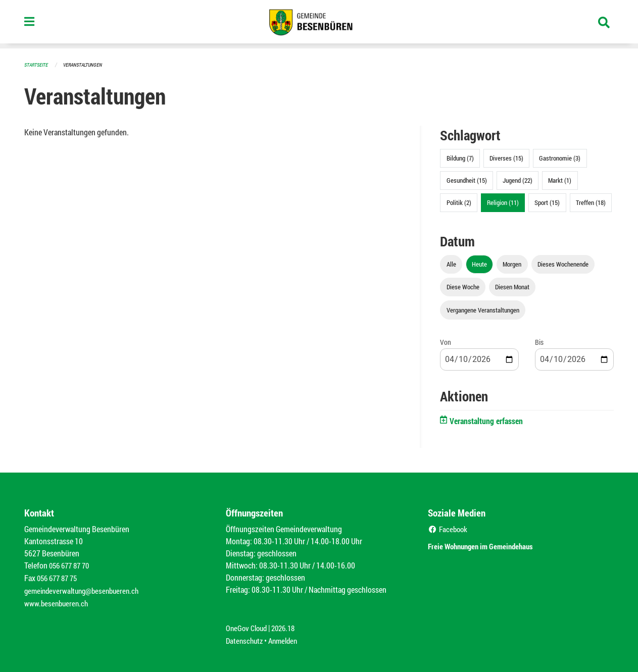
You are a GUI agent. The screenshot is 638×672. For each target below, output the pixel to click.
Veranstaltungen (87, 64)
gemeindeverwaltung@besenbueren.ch (85, 589)
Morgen (512, 264)
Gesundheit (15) (467, 180)
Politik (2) (459, 202)
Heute (479, 264)
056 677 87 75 (59, 577)
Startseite (37, 64)
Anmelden (287, 637)
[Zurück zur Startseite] (319, 24)
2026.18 (287, 625)
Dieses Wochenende (563, 264)
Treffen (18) (591, 202)
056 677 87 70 (71, 565)
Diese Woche (463, 286)
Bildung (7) (460, 158)
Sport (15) (547, 202)
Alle (451, 264)
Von (446, 342)
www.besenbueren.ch (58, 601)
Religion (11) (503, 202)
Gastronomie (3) (560, 158)
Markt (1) (560, 180)
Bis (539, 342)
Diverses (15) (506, 158)
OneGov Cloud (248, 625)
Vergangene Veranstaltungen (483, 309)
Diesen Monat (512, 286)
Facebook (449, 528)
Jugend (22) (518, 180)
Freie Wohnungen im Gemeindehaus (495, 545)
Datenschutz (246, 637)
